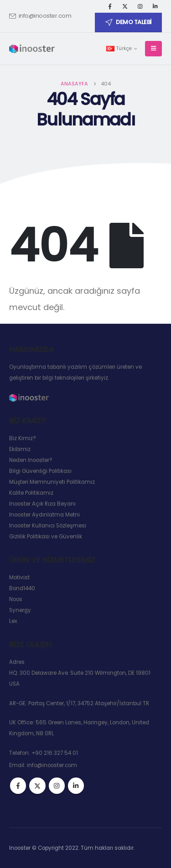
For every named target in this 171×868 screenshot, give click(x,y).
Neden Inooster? (31, 460)
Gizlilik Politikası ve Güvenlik (46, 537)
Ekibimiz (20, 449)
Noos (16, 599)
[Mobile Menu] (153, 49)
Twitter (37, 785)
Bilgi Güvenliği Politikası (40, 471)
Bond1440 (22, 588)
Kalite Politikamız (31, 493)
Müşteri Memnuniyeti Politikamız (52, 482)
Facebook (18, 785)
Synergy (20, 610)
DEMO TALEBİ (128, 22)
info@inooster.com (40, 16)
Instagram (57, 785)
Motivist (19, 577)
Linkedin (76, 785)
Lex (13, 621)
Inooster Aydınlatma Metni (44, 515)
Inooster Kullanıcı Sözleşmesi (48, 526)
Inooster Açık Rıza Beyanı (42, 504)
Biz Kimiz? (23, 438)
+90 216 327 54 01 (55, 753)
